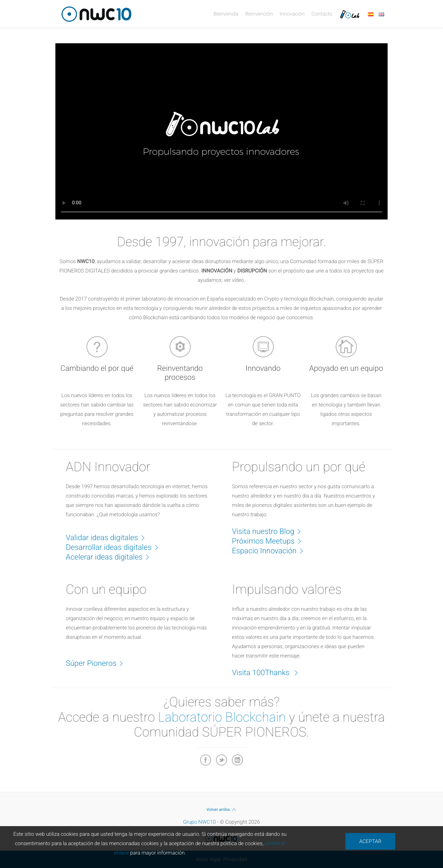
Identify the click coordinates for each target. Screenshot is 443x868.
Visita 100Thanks (269, 672)
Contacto (322, 14)
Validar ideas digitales (109, 537)
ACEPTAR (370, 841)
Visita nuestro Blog (270, 531)
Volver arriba (221, 809)
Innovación (292, 14)
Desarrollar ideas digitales (116, 547)
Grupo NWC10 (199, 822)
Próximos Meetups (270, 541)
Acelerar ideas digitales (111, 557)
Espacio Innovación (271, 551)
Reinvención (259, 14)
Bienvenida (226, 14)
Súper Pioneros (98, 663)
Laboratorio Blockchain (222, 717)
